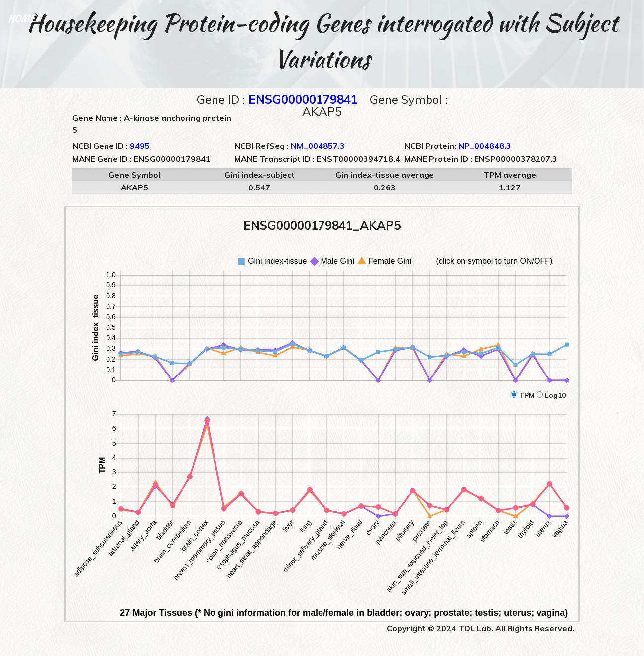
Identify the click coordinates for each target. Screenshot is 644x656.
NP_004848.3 (485, 146)
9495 (140, 146)
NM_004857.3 (318, 146)
